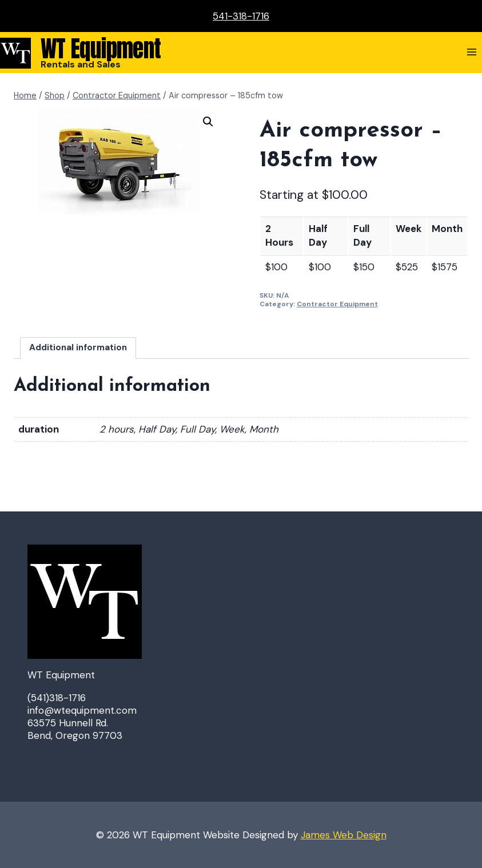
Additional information (78, 347)
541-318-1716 (241, 16)
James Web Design (344, 835)
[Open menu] (471, 52)
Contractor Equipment (337, 304)
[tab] (78, 348)
